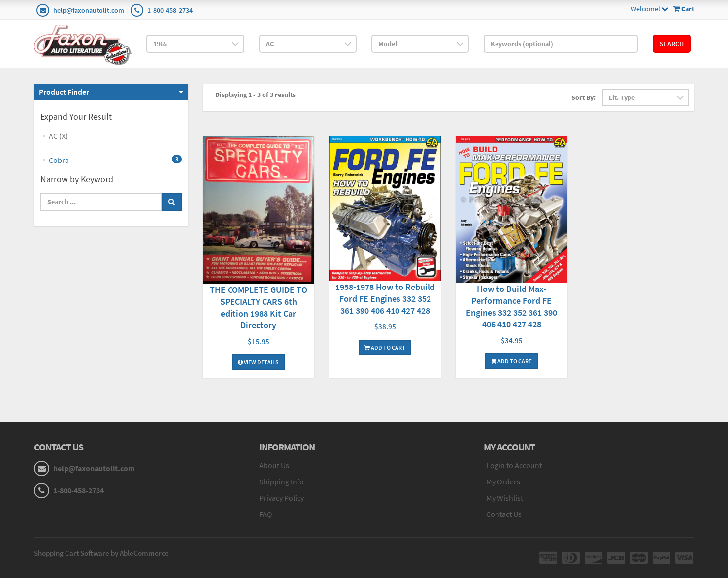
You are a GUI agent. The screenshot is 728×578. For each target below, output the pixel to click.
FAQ (266, 514)
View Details (258, 362)
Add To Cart (385, 347)
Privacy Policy (281, 498)
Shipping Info (281, 482)
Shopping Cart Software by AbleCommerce (101, 553)
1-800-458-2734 (170, 10)
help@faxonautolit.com (89, 10)
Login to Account (514, 465)
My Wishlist (505, 498)
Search (672, 44)
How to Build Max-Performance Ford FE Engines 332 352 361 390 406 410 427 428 (512, 306)
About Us (274, 465)
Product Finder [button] (64, 92)
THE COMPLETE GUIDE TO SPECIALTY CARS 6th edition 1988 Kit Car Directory (259, 307)
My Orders (503, 482)
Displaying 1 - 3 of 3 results (255, 95)
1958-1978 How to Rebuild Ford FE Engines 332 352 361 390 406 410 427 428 (385, 299)
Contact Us (504, 514)
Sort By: (583, 97)
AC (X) (58, 136)
